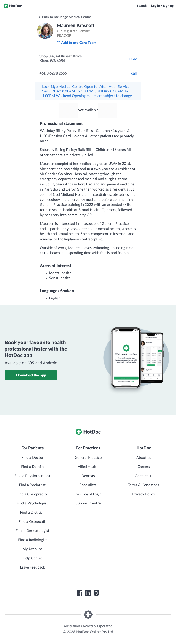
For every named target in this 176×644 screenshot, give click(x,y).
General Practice (88, 458)
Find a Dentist (32, 467)
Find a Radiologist (32, 540)
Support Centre (88, 503)
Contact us (144, 476)
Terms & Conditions (144, 485)
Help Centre (32, 558)
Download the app (31, 375)
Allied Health (88, 467)
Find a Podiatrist (32, 485)
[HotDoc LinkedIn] (88, 593)
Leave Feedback (32, 567)
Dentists (88, 476)
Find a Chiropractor (32, 494)
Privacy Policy (144, 494)
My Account (32, 549)
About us (144, 458)
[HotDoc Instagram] (96, 593)
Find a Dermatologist (32, 531)
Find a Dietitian (32, 513)
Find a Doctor (32, 458)
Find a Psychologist (32, 503)
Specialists (88, 485)
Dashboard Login (88, 494)
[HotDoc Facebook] (80, 593)
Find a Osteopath (32, 522)
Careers (144, 467)
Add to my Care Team (77, 43)
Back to (65, 17)
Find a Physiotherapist (32, 476)
